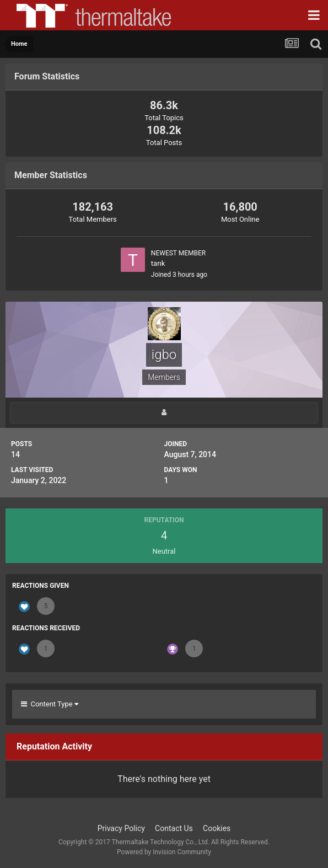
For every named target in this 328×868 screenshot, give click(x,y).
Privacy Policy (121, 828)
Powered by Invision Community (164, 852)
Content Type (50, 704)
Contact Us (174, 828)
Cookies (217, 828)
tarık (158, 263)
